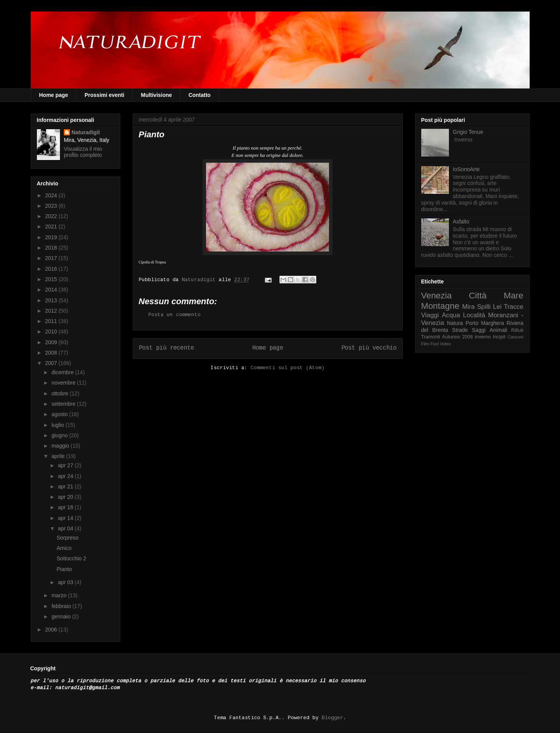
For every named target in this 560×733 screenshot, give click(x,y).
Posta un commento (174, 315)
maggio (61, 446)
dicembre (63, 372)
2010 (52, 332)
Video (445, 344)
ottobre (61, 393)
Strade (460, 330)
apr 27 (66, 465)
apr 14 (66, 518)
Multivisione (156, 95)
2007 (52, 363)
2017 (52, 258)
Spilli (484, 307)
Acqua (451, 315)
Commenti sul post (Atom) (287, 368)
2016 (52, 269)
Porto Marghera (485, 323)
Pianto (64, 569)
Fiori (435, 344)
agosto (60, 414)
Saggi (479, 330)
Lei (497, 307)
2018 (52, 248)
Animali (499, 330)
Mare (513, 296)
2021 (52, 227)
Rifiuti (517, 330)
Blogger (332, 718)
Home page (54, 95)
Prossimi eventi (105, 95)
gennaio (62, 616)
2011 (52, 321)
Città (478, 296)
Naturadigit (200, 280)
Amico (64, 548)
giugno (60, 435)
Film (425, 344)
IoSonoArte (466, 169)
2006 (52, 630)
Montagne (440, 306)
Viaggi (430, 315)
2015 (52, 279)
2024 (52, 195)
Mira (469, 307)
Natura (455, 323)
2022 (52, 216)
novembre (64, 383)
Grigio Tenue (468, 132)
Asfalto (461, 222)
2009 (52, 342)
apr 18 (66, 507)
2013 (52, 300)
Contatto (199, 95)
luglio (59, 425)
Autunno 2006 (457, 337)
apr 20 (66, 497)
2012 (52, 311)
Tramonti (431, 337)
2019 (52, 237)
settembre (64, 404)
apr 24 (66, 476)
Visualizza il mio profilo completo (83, 152)
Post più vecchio (369, 348)
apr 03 (66, 582)
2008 (52, 353)
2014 (52, 290)
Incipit (499, 337)
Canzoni (516, 337)
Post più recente (166, 348)
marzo (60, 595)
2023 (52, 206)
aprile (59, 456)
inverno (483, 337)
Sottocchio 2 (71, 558)
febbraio (62, 606)
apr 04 (66, 528)
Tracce (514, 307)
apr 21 (66, 486)
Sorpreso (67, 538)
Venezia (437, 296)
